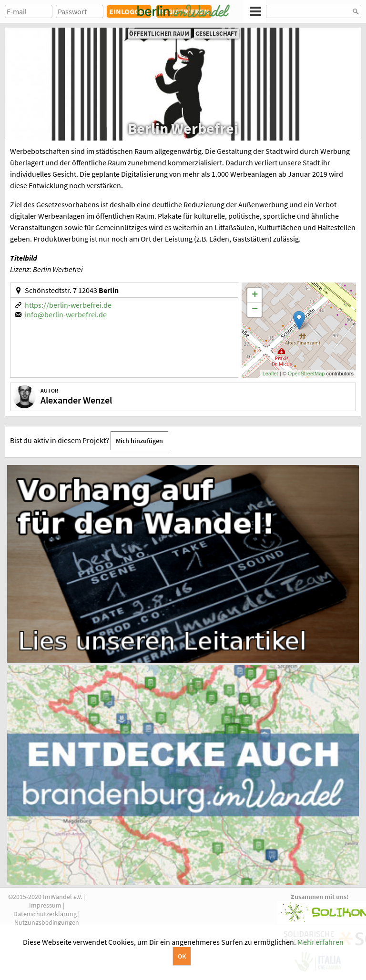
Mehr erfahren (320, 942)
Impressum (45, 905)
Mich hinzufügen (139, 441)
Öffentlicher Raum (159, 34)
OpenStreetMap (306, 374)
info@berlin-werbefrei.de (66, 314)
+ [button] (255, 295)
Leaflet (270, 374)
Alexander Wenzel (76, 400)
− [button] (255, 310)
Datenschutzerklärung (45, 914)
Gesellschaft (216, 34)
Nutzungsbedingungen (47, 922)
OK (182, 956)
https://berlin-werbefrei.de (68, 305)
